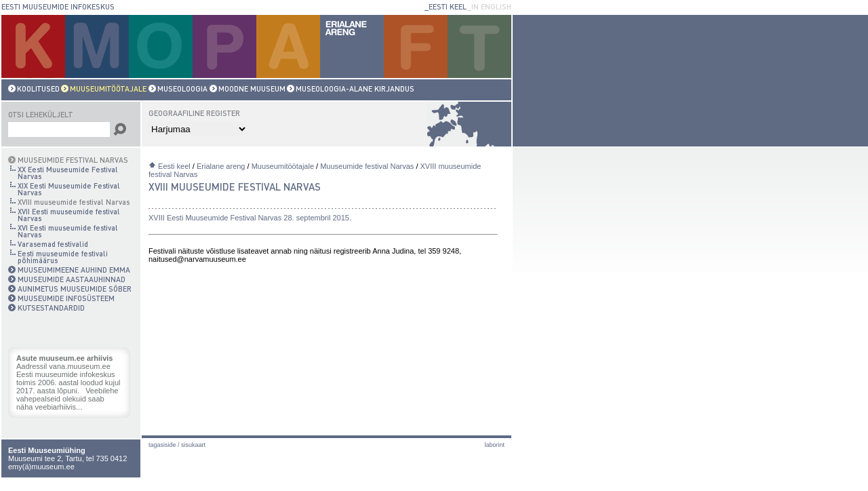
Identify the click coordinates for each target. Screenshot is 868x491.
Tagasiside (162, 445)
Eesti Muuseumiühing (47, 450)
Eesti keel (174, 166)
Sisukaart (193, 445)
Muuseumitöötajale (283, 166)
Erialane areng (221, 166)
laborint (494, 445)
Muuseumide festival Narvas (367, 166)
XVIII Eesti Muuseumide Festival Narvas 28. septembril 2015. (250, 218)
